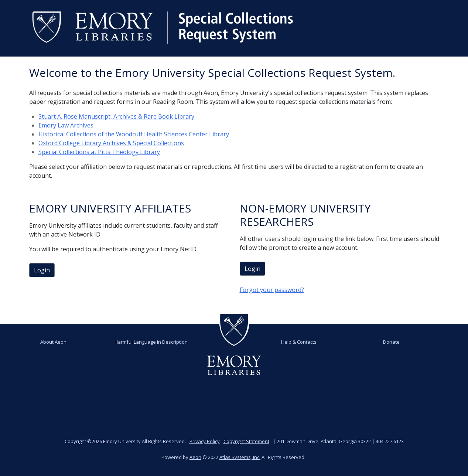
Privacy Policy (205, 441)
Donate (391, 342)
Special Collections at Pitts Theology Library (99, 152)
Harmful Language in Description (151, 342)
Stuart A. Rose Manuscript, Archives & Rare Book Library (116, 116)
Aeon (195, 457)
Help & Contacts (299, 342)
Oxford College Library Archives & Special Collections (111, 143)
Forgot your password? (272, 290)
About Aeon (53, 342)
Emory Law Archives (66, 125)
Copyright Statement (246, 441)
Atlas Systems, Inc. (240, 457)
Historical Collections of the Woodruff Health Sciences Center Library (134, 134)
